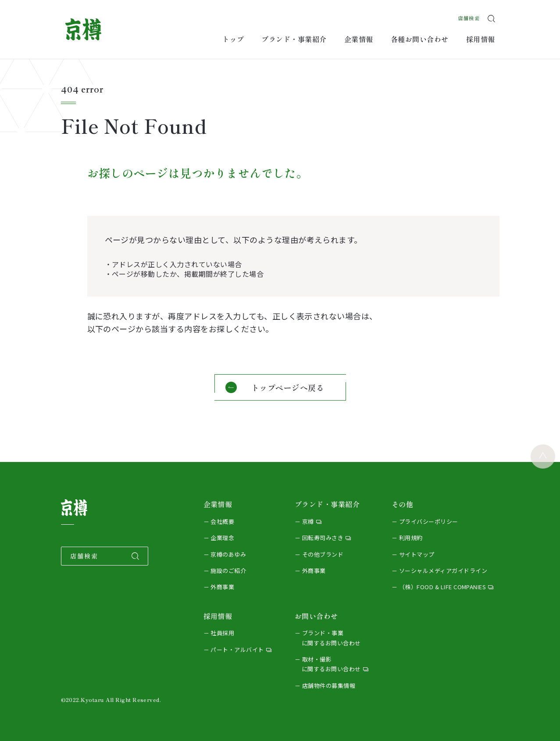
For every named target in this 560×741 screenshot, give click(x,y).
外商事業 (222, 587)
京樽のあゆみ (228, 554)
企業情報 (359, 39)
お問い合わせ (316, 616)
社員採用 (222, 633)
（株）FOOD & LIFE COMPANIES (443, 587)
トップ (233, 39)
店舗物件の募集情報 (329, 686)
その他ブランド (323, 554)
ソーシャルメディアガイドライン (443, 571)
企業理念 (222, 538)
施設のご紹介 (228, 571)
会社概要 (222, 521)
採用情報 (481, 39)
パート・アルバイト (237, 650)
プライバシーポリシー (429, 521)
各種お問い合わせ (420, 39)
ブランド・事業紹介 (294, 39)
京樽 (308, 521)
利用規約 (411, 538)
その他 (402, 504)
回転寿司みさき (323, 538)
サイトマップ (417, 554)
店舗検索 (465, 15)
